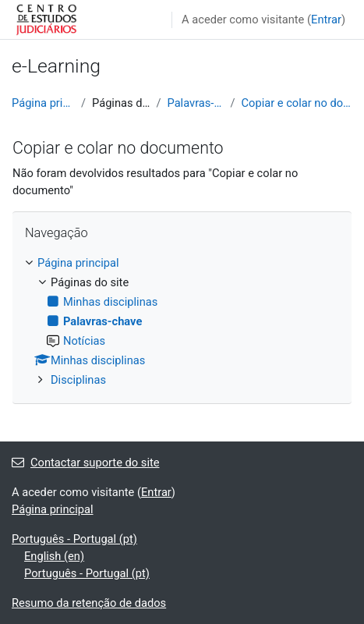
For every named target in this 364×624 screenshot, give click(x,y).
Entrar (326, 19)
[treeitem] (182, 321)
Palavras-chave (195, 103)
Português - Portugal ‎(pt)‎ (74, 539)
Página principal (43, 103)
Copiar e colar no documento (297, 103)
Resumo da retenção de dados (89, 603)
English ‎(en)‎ (54, 556)
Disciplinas (78, 380)
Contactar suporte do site (86, 463)
